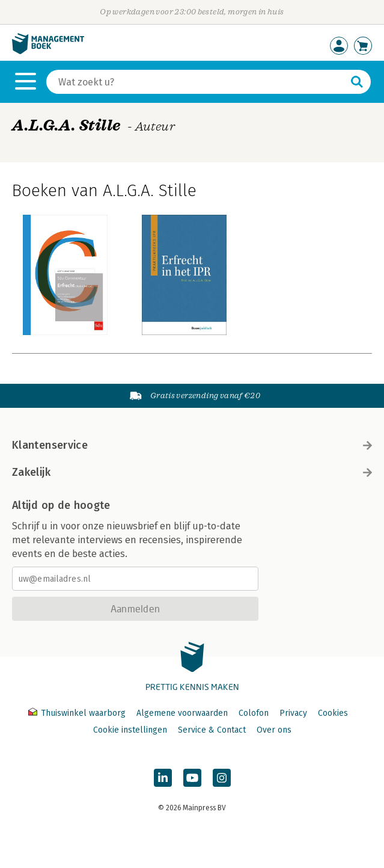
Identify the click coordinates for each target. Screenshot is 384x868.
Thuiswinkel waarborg (78, 713)
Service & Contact (212, 730)
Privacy (293, 713)
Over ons (274, 730)
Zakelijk (192, 472)
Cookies (333, 713)
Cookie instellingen (130, 730)
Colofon (254, 713)
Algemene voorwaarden (182, 713)
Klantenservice (192, 445)
